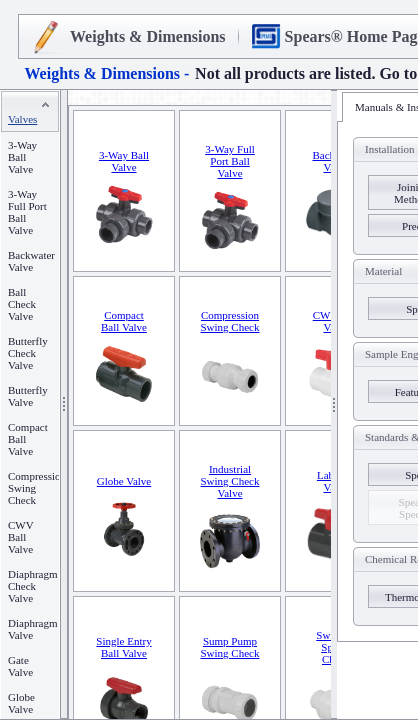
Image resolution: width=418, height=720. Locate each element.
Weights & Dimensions (148, 36)
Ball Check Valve (22, 304)
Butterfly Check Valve (28, 353)
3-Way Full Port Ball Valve (230, 161)
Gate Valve (20, 666)
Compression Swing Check (230, 321)
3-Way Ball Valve (22, 157)
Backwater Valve (31, 261)
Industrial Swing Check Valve (230, 481)
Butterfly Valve (28, 396)
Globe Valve (21, 703)
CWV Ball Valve (20, 537)
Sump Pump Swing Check (230, 647)
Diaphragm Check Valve (32, 586)
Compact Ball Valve (124, 321)
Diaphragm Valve (32, 629)
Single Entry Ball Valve (123, 647)
